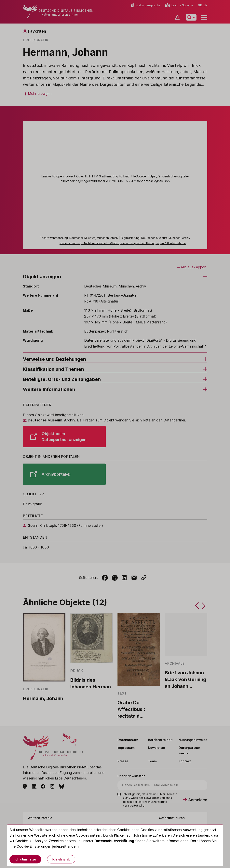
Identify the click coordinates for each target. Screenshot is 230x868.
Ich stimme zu (25, 859)
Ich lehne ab (61, 859)
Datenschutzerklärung (114, 841)
